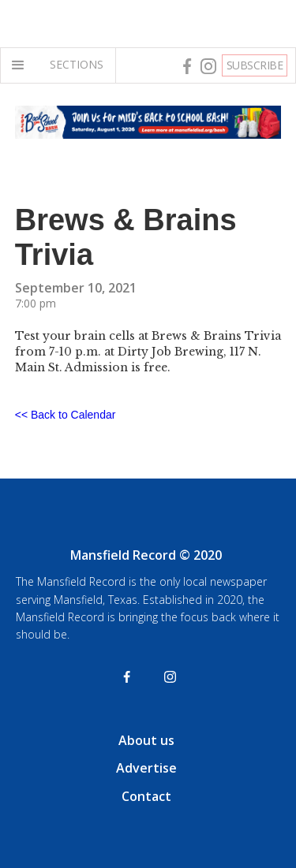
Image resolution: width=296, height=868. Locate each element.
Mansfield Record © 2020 (146, 555)
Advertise (146, 768)
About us (146, 740)
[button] (21, 65)
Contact (146, 796)
